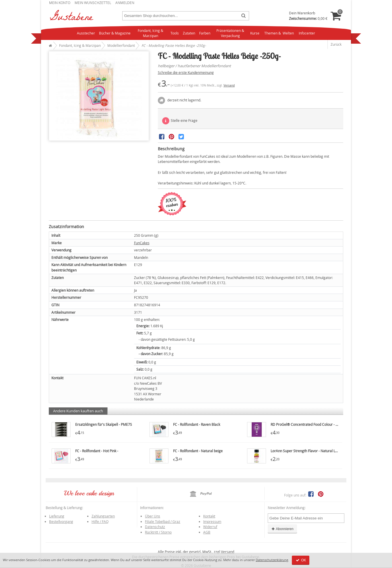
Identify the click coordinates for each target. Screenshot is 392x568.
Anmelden (125, 3)
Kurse (255, 33)
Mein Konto (60, 3)
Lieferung (57, 516)
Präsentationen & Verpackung (230, 33)
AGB (207, 532)
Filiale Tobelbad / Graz (163, 521)
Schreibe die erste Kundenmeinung (186, 72)
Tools (175, 33)
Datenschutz (155, 527)
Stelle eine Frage (180, 121)
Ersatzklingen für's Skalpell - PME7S (104, 424)
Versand (229, 85)
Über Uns (153, 516)
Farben (205, 33)
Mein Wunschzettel (93, 3)
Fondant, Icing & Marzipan (151, 33)
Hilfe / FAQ (100, 521)
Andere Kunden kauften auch (78, 411)
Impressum (212, 521)
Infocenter (307, 33)
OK (301, 560)
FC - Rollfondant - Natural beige (198, 451)
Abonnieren (282, 529)
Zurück (336, 44)
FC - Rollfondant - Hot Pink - (97, 451)
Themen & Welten (279, 33)
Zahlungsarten (103, 516)
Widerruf (210, 527)
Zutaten (189, 33)
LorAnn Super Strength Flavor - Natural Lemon (307, 451)
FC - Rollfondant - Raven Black (197, 424)
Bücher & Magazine (115, 33)
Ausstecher (86, 33)
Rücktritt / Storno (158, 532)
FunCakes (142, 243)
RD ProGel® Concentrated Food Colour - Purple (308, 424)
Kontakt (209, 516)
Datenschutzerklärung (272, 560)
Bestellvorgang (61, 521)
